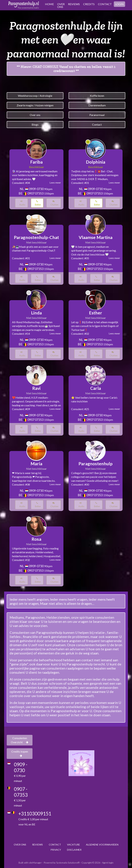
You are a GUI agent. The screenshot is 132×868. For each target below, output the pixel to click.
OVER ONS (61, 5)
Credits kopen (20, 753)
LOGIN (119, 4)
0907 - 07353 (21, 792)
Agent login (108, 863)
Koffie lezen (97, 96)
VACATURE (73, 845)
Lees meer (55, 183)
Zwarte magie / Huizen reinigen (35, 105)
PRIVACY (56, 850)
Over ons (35, 115)
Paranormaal (97, 115)
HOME (49, 4)
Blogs (35, 124)
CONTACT (105, 4)
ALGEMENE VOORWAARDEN (102, 845)
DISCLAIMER (74, 850)
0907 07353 (35, 193)
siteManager (35, 863)
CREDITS (89, 4)
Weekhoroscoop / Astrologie (35, 96)
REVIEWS (74, 4)
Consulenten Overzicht (20, 740)
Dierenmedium (97, 105)
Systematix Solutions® (68, 863)
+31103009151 (35, 814)
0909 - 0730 (21, 767)
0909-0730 (36, 189)
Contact (97, 124)
